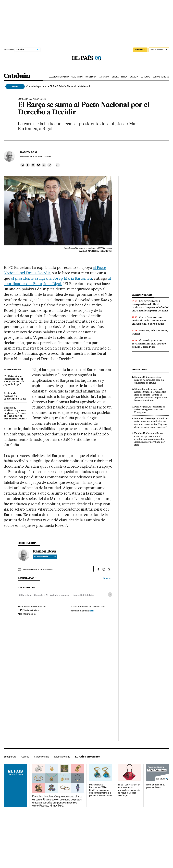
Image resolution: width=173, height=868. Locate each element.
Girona (115, 77)
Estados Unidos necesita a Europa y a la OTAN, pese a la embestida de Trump (149, 380)
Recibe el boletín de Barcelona (38, 570)
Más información (27, 614)
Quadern (134, 77)
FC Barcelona (25, 595)
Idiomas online (62, 757)
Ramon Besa (29, 152)
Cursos (25, 757)
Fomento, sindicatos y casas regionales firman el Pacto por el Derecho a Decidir (15, 413)
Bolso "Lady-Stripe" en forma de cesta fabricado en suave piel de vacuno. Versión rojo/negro (129, 790)
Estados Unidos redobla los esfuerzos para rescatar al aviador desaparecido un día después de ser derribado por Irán (150, 439)
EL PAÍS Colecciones (87, 757)
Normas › (108, 578)
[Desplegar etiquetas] (110, 595)
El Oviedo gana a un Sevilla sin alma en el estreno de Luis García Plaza (149, 344)
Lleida (124, 77)
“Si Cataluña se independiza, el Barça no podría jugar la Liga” (14, 380)
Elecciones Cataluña (59, 77)
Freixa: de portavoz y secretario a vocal (15, 396)
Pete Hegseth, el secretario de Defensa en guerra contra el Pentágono (150, 409)
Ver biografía (45, 557)
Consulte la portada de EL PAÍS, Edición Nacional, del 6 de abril (58, 86)
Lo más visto (139, 370)
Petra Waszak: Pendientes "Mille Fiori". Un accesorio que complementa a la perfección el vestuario (100, 790)
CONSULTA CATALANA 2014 (31, 99)
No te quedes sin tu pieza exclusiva (156, 786)
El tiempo (146, 77)
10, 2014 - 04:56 (41, 157)
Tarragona (104, 77)
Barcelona (91, 77)
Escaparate (10, 757)
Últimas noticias (161, 77)
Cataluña (17, 76)
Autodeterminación (60, 595)
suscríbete (140, 50)
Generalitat (77, 77)
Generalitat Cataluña (83, 595)
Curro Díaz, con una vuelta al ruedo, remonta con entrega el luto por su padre (149, 321)
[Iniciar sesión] (159, 50)
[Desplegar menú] (6, 58)
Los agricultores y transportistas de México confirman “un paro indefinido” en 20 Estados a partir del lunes (150, 306)
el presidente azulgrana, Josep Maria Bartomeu (51, 278)
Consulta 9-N (41, 595)
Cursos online (42, 757)
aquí (92, 611)
